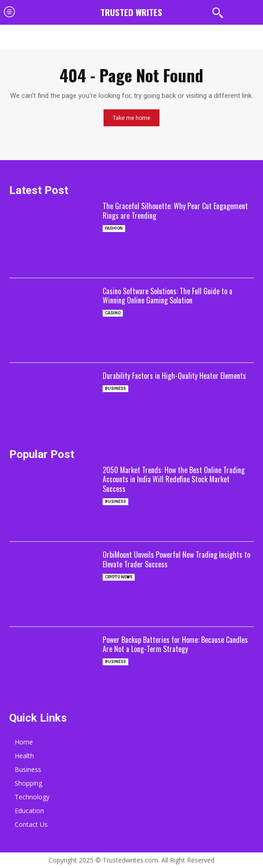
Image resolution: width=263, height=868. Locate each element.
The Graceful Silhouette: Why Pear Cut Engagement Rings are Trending (175, 211)
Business (115, 388)
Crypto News (119, 577)
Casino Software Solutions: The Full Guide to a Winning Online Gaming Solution (167, 296)
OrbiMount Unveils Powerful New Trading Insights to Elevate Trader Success (176, 559)
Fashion (114, 228)
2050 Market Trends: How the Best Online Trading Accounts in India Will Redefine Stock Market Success (174, 480)
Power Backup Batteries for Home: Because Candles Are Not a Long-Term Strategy (175, 644)
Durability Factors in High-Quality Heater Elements (174, 376)
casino (113, 313)
